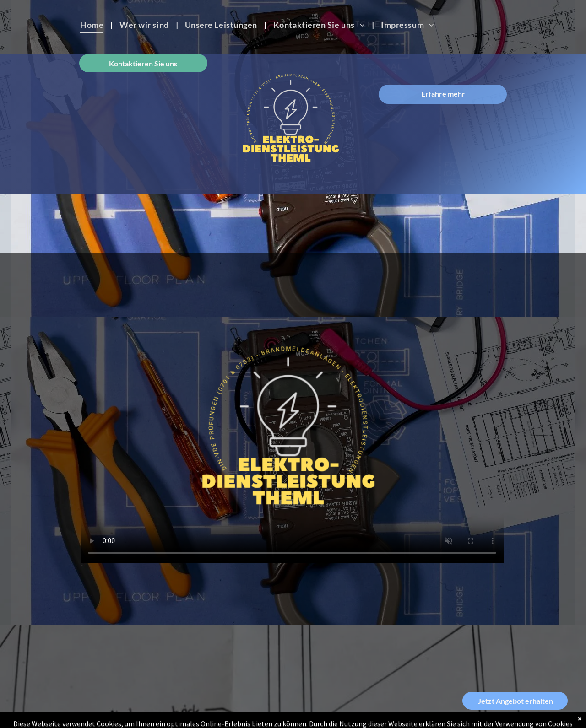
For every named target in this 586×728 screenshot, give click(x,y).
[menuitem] (93, 25)
